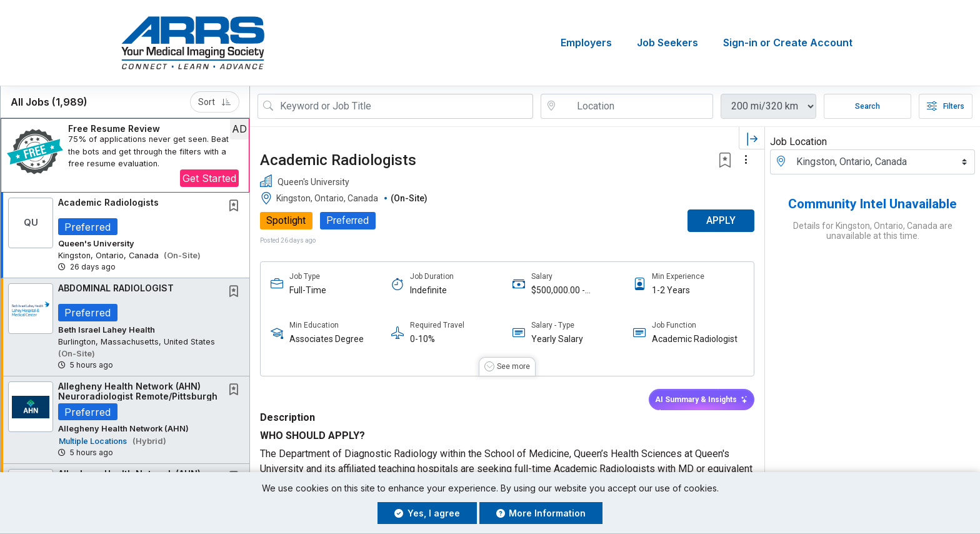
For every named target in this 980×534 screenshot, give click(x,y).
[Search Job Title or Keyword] (404, 106)
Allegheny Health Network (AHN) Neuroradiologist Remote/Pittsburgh (138, 391)
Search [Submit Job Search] (867, 106)
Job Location (798, 142)
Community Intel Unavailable (872, 204)
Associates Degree (327, 340)
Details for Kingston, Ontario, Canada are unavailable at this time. (873, 231)
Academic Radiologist (695, 340)
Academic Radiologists (108, 202)
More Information (541, 513)
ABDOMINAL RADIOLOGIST (116, 289)
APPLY (721, 221)
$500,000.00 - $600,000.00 (558, 290)
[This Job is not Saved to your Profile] (236, 207)
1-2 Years (671, 290)
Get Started (209, 178)
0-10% (422, 340)
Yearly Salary (557, 340)
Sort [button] (215, 102)
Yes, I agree (427, 513)
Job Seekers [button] (667, 43)
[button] (125, 155)
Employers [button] (586, 43)
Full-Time (308, 290)
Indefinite (428, 290)
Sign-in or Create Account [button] (788, 43)
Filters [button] (946, 106)
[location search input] (636, 106)
